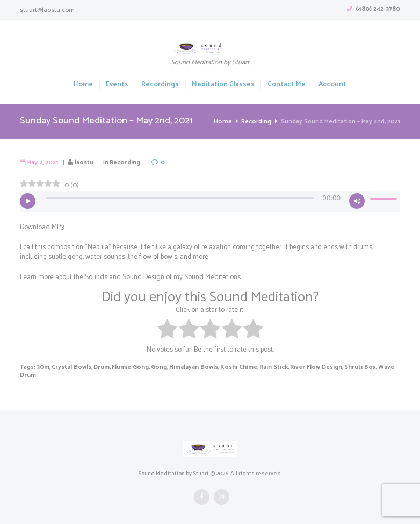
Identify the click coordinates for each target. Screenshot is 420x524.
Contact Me (287, 85)
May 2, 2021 (41, 162)
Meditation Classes (223, 85)
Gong (152, 367)
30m (43, 367)
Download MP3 (41, 227)
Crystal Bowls (69, 367)
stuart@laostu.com (47, 10)
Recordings (160, 85)
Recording (256, 122)
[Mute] (357, 201)
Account (332, 85)
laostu (81, 162)
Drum (97, 367)
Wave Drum (374, 367)
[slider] (180, 198)
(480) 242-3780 (378, 9)
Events (117, 85)
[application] (210, 201)
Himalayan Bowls (185, 367)
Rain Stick (260, 367)
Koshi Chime (227, 367)
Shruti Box (341, 367)
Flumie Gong (124, 367)
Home (83, 85)
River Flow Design (300, 367)
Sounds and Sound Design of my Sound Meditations (161, 277)
